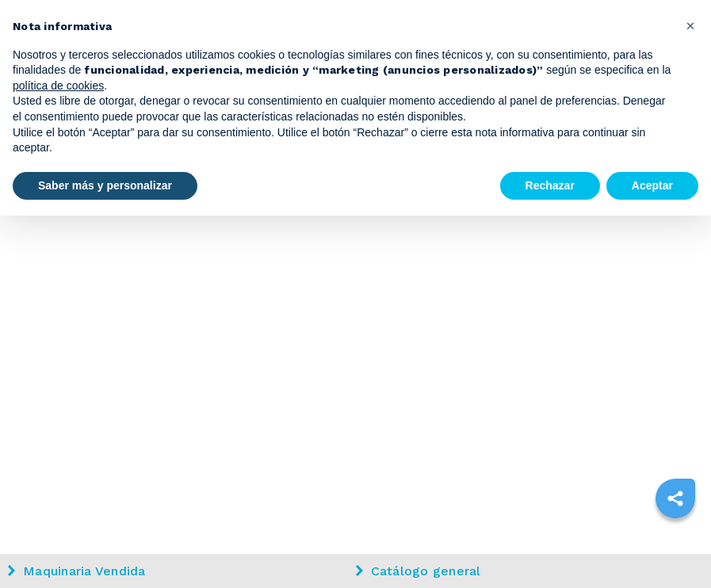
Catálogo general (419, 571)
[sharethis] (675, 498)
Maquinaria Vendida (77, 571)
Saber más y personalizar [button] (105, 185)
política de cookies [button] (58, 86)
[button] (690, 25)
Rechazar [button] (550, 185)
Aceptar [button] (652, 185)
